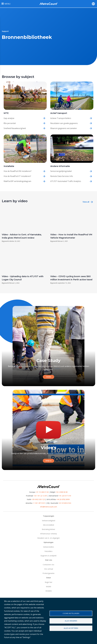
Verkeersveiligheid (49, 521)
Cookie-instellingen (71, 613)
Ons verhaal (49, 569)
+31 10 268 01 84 (42, 492)
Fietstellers (48, 551)
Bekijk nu (49, 461)
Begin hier (49, 582)
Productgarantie (48, 573)
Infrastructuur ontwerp (48, 534)
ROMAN (49, 591)
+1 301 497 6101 (39, 503)
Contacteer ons (48, 565)
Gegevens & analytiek (48, 556)
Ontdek (49, 377)
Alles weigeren (71, 621)
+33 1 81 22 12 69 (40, 496)
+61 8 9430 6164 (65, 503)
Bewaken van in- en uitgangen (49, 538)
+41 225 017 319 (65, 496)
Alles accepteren (71, 628)
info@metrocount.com (49, 507)
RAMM (48, 587)
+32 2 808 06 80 (61, 492)
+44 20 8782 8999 (63, 499)
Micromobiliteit (49, 525)
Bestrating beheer (48, 529)
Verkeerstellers (49, 547)
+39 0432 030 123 (38, 499)
